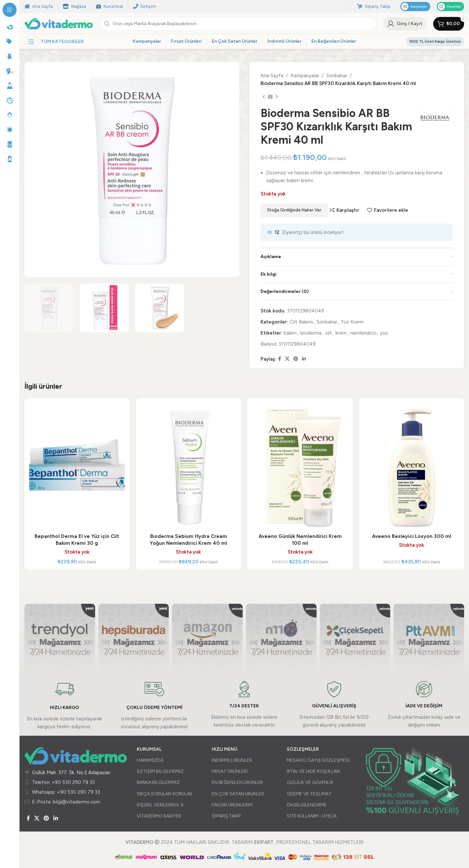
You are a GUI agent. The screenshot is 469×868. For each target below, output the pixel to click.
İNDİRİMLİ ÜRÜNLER (232, 760)
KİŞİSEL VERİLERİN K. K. (161, 805)
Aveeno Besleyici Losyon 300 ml (412, 536)
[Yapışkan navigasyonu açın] (54, 42)
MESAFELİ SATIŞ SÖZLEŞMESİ (318, 760)
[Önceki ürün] (264, 97)
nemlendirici (363, 333)
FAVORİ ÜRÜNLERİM (232, 805)
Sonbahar (337, 76)
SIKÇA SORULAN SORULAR (164, 794)
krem (341, 333)
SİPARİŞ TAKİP (226, 816)
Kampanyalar (305, 76)
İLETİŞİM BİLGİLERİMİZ (160, 771)
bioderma (311, 333)
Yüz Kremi (352, 322)
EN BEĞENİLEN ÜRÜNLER (237, 782)
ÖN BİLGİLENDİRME (307, 805)
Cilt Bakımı (301, 322)
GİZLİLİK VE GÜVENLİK (310, 782)
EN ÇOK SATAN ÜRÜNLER (238, 794)
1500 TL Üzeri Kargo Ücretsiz (435, 42)
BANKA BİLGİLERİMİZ (158, 782)
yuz (384, 333)
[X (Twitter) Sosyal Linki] (287, 359)
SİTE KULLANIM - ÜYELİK (312, 816)
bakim (290, 333)
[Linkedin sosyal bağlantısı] (304, 359)
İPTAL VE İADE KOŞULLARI (313, 771)
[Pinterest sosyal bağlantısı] (296, 359)
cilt (328, 333)
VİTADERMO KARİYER (159, 816)
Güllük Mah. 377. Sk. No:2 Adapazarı (71, 773)
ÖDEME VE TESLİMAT (309, 794)
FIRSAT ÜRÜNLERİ (230, 771)
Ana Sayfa (272, 76)
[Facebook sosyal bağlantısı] (280, 359)
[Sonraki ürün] (277, 97)
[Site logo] (59, 23)
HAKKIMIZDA (150, 760)
